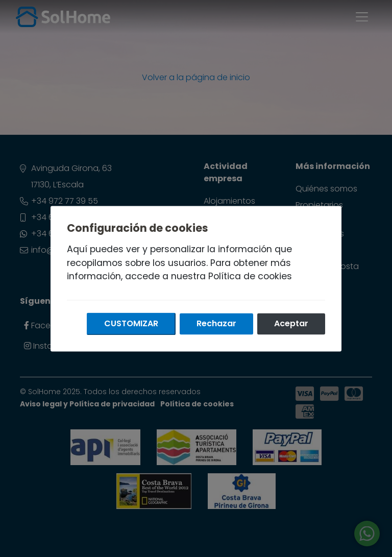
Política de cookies (250, 277)
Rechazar (216, 324)
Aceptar (291, 324)
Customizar (131, 323)
